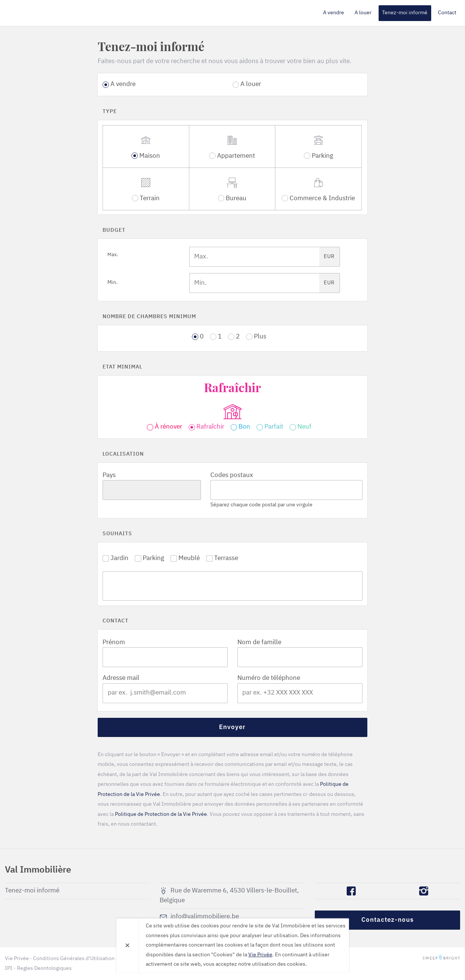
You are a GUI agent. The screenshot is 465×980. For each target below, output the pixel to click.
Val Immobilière (48, 13)
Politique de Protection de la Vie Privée (161, 814)
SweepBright (441, 959)
